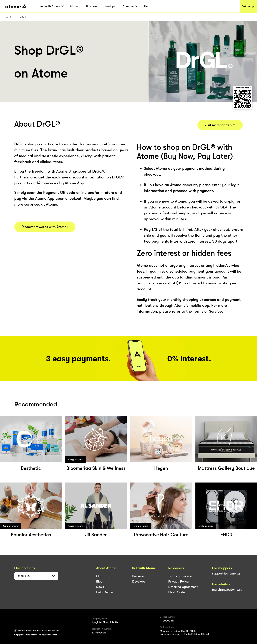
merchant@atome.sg (227, 590)
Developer (110, 6)
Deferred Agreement (183, 587)
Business (92, 6)
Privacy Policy (178, 581)
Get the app (248, 6)
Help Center (105, 592)
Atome (9, 17)
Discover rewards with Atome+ (45, 227)
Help (147, 6)
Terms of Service (180, 576)
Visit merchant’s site (220, 125)
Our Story (103, 576)
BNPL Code (177, 592)
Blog (99, 581)
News (100, 587)
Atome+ (75, 6)
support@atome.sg (226, 573)
